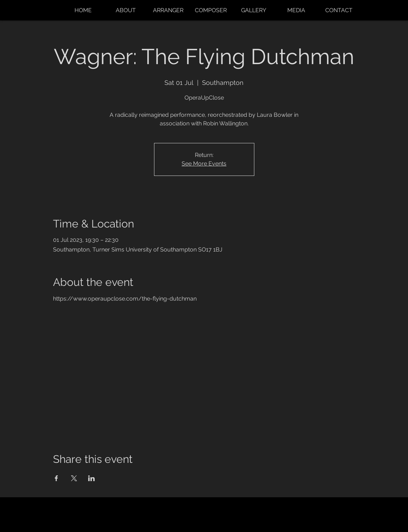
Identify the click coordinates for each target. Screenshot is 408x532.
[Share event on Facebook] (56, 478)
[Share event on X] (74, 478)
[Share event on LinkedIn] (92, 478)
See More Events (204, 164)
